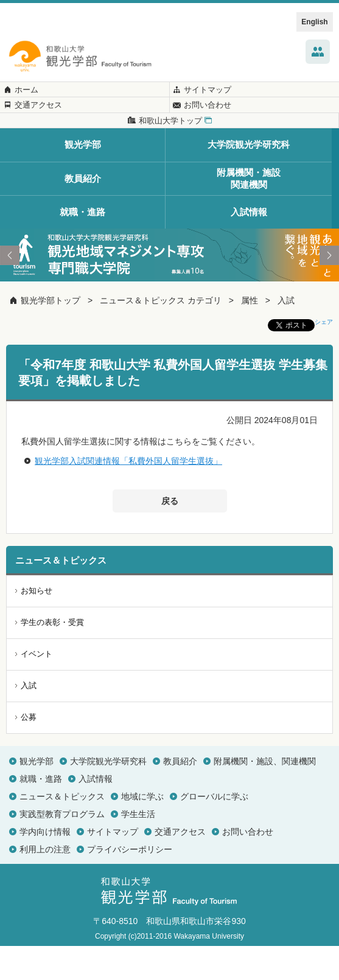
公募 (29, 751)
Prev (10, 289)
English (314, 22)
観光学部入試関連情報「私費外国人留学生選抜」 (128, 495)
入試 (286, 335)
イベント (37, 688)
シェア (324, 357)
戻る (170, 536)
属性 (250, 335)
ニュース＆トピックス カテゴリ (161, 335)
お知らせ (37, 625)
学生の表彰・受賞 (52, 657)
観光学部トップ (51, 335)
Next (329, 289)
